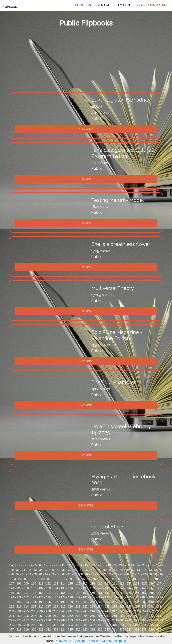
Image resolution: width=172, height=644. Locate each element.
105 (150, 579)
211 (159, 602)
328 (92, 630)
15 (86, 565)
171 (19, 597)
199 (70, 602)
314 (144, 625)
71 (98, 574)
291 (129, 620)
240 (63, 611)
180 (85, 597)
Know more (63, 641)
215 (34, 607)
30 (18, 570)
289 (115, 620)
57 (18, 574)
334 (137, 630)
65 (64, 574)
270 (129, 616)
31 (24, 570)
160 (92, 593)
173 (34, 597)
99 (106, 579)
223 (92, 607)
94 (77, 579)
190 (159, 597)
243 (85, 611)
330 (107, 630)
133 (48, 588)
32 (29, 570)
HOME (79, 5)
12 (69, 565)
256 (26, 616)
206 (122, 602)
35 (47, 570)
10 (58, 565)
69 (87, 574)
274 (159, 616)
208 (137, 602)
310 (115, 625)
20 (115, 565)
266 (100, 616)
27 (155, 565)
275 (12, 620)
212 (12, 607)
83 (14, 579)
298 (26, 625)
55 (162, 570)
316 (159, 625)
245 (100, 611)
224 (100, 607)
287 (100, 620)
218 (56, 607)
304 (70, 625)
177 (63, 597)
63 (52, 574)
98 (100, 579)
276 (19, 620)
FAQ (90, 5)
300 (41, 625)
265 (92, 616)
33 (35, 570)
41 (81, 570)
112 (48, 584)
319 (26, 630)
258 (41, 616)
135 (63, 588)
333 (129, 630)
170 (12, 597)
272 (144, 616)
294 (151, 620)
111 (41, 584)
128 (12, 588)
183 (107, 597)
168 (151, 593)
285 (85, 620)
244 (92, 611)
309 (107, 625)
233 (12, 611)
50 (133, 570)
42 (87, 570)
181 (92, 597)
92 (66, 579)
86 (31, 579)
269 (122, 616)
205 (115, 602)
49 (127, 570)
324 (63, 630)
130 (26, 588)
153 (41, 593)
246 (107, 611)
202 (92, 602)
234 (19, 611)
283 (70, 620)
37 (58, 570)
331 (115, 630)
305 (78, 625)
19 (109, 565)
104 (142, 579)
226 (115, 607)
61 (41, 574)
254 (12, 616)
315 (151, 625)
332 (122, 630)
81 (156, 574)
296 (12, 625)
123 (129, 584)
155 (56, 593)
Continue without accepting (108, 641)
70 (93, 574)
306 (85, 625)
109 (26, 584)
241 (70, 611)
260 (56, 616)
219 (63, 607)
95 (83, 579)
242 (78, 611)
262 (70, 616)
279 (41, 620)
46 (110, 570)
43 (93, 570)
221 (78, 607)
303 (63, 625)
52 (145, 570)
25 (144, 565)
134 (56, 588)
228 (129, 607)
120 (107, 584)
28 (161, 565)
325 (70, 630)
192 (19, 602)
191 (12, 602)
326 (78, 630)
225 (107, 607)
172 (26, 597)
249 (129, 611)
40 (75, 570)
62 (47, 574)
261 (63, 616)
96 (89, 579)
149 (12, 593)
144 (129, 588)
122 (122, 584)
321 (41, 630)
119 (100, 584)
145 (137, 588)
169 (159, 593)
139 (92, 588)
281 (56, 620)
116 (78, 584)
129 (19, 588)
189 (151, 597)
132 (41, 588)
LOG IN (140, 5)
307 (92, 625)
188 (144, 597)
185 (122, 597)
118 (92, 584)
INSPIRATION (121, 5)
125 (144, 584)
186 (129, 597)
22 (127, 565)
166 (137, 593)
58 (24, 574)
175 (48, 597)
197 (56, 602)
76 (127, 574)
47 (116, 570)
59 (29, 574)
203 (100, 602)
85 (26, 579)
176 (56, 597)
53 (150, 570)
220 (70, 607)
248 (122, 611)
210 (151, 602)
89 (49, 579)
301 (48, 625)
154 (48, 593)
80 (150, 574)
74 (116, 574)
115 (70, 584)
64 (58, 574)
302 (56, 625)
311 (122, 625)
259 (48, 616)
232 (159, 607)
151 (26, 593)
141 (107, 588)
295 (159, 620)
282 (63, 620)
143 (122, 588)
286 (92, 620)
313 (137, 625)
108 (19, 584)
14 (81, 565)
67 (75, 574)
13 (75, 565)
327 (85, 630)
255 (19, 616)
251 (144, 611)
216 (41, 607)
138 (85, 588)
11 (63, 565)
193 (26, 602)
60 (35, 574)
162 (107, 593)
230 (144, 607)
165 (129, 593)
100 (113, 579)
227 (122, 607)
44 (98, 570)
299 (34, 625)
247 (115, 611)
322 (48, 630)
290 (122, 620)
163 (115, 593)
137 (78, 588)
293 (144, 620)
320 (34, 630)
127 (159, 584)
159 (85, 593)
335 (144, 630)
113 (56, 584)
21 (121, 565)
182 (100, 597)
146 (144, 588)
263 (78, 616)
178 (70, 597)
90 (54, 579)
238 (48, 611)
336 (151, 630)
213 (19, 607)
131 (34, 588)
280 (48, 620)
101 (120, 579)
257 (34, 616)
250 (137, 611)
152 (34, 593)
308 (100, 625)
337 (159, 630)
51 (139, 570)
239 (56, 611)
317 (12, 630)
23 (132, 565)
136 (70, 588)
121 (115, 584)
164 (122, 593)
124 (137, 584)
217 (48, 607)
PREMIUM (102, 5)
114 (63, 584)
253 (159, 611)
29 (12, 570)
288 (107, 620)
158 (78, 593)
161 (100, 593)
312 (129, 625)
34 (41, 570)
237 (41, 611)
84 (20, 579)
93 (72, 579)
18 (104, 565)
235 (26, 611)
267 (107, 616)
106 (157, 579)
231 (151, 607)
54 (156, 570)
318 (19, 630)
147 (151, 588)
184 (115, 597)
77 (133, 574)
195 (41, 602)
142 (115, 588)
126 (151, 584)
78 (139, 574)
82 (162, 574)
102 (128, 579)
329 (100, 630)
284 (78, 620)
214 (26, 607)
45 (104, 570)
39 (70, 570)
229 (137, 607)
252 (151, 611)
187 (137, 597)
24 (138, 565)
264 (85, 616)
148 (159, 588)
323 (56, 630)
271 (137, 616)
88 (43, 579)
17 (98, 565)
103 (135, 579)
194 (34, 602)
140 (100, 588)
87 (37, 579)
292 (137, 620)
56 (12, 574)
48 (121, 570)
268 (115, 616)
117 (85, 584)
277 (26, 620)
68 (81, 574)
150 (19, 593)
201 (85, 602)
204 (107, 602)
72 (104, 574)
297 (19, 625)
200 (78, 602)
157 (70, 593)
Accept (80, 641)
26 (150, 565)
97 (95, 579)
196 (48, 602)
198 (63, 602)
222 (85, 607)
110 (34, 584)
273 (151, 616)
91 (60, 579)
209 (144, 602)
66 (70, 574)
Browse (86, 129)
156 (63, 593)
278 (34, 620)
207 (129, 602)
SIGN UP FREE (158, 5)
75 (121, 574)
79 (145, 574)
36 (52, 570)
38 (64, 570)
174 (41, 597)
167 (144, 593)
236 (34, 611)
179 (78, 597)
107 (12, 584)
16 (92, 565)
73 (110, 574)
